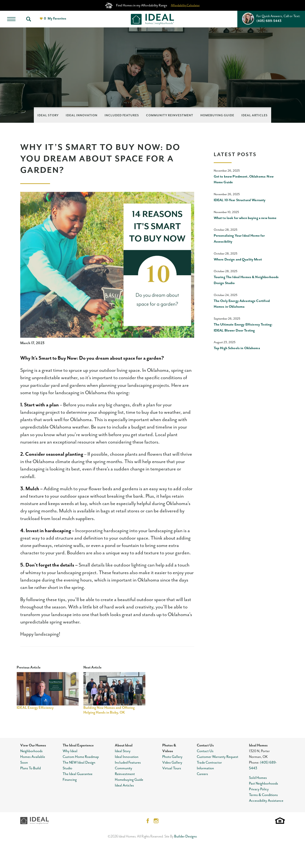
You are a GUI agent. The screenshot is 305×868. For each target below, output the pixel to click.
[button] (29, 19)
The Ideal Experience (78, 745)
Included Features (122, 115)
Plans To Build (30, 768)
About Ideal (124, 745)
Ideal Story (48, 115)
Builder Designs (186, 836)
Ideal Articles (254, 115)
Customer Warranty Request (218, 757)
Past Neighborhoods (264, 784)
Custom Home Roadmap (81, 757)
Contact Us (205, 745)
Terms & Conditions (263, 795)
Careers (202, 774)
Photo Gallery (172, 757)
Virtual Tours (172, 768)
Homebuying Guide (217, 115)
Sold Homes (258, 778)
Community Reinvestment (170, 115)
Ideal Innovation (82, 115)
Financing (70, 780)
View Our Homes (33, 745)
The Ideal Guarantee (78, 774)
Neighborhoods (31, 751)
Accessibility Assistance (266, 801)
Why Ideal (70, 751)
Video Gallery (172, 763)
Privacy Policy (259, 789)
